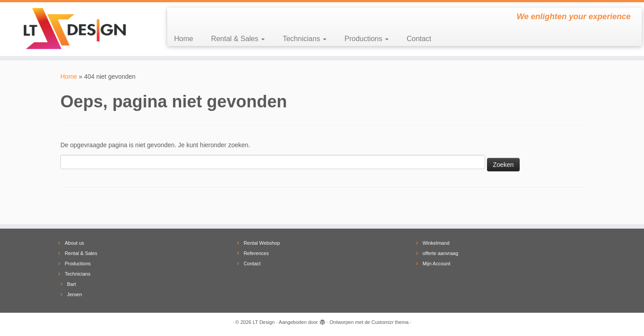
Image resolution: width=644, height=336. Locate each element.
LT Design (264, 322)
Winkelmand (436, 243)
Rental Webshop (262, 243)
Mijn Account (436, 264)
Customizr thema (390, 322)
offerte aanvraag (441, 253)
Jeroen (75, 294)
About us (74, 243)
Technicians (305, 39)
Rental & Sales (238, 39)
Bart (72, 284)
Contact (419, 39)
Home (184, 39)
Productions (366, 39)
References (256, 253)
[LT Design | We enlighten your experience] (74, 29)
